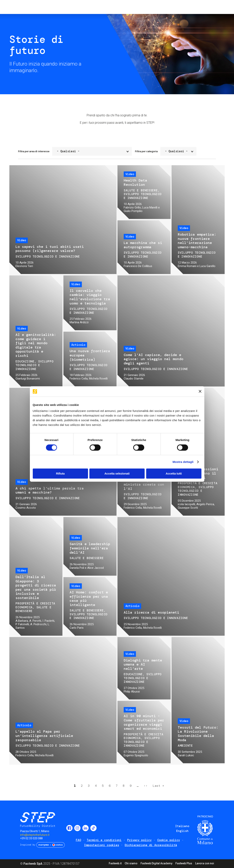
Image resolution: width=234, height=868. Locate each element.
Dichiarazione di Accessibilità (151, 845)
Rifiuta (60, 473)
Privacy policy (139, 840)
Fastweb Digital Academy (156, 863)
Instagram (77, 828)
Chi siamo (131, 863)
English (182, 831)
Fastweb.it (115, 863)
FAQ (78, 840)
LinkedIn (85, 828)
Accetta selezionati (117, 473)
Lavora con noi (205, 863)
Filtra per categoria (146, 151)
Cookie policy (169, 840)
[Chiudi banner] (200, 391)
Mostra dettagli (183, 462)
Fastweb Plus (184, 863)
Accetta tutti (174, 473)
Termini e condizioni (104, 840)
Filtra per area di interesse (34, 151)
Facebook (69, 828)
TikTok (93, 828)
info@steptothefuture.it (35, 835)
